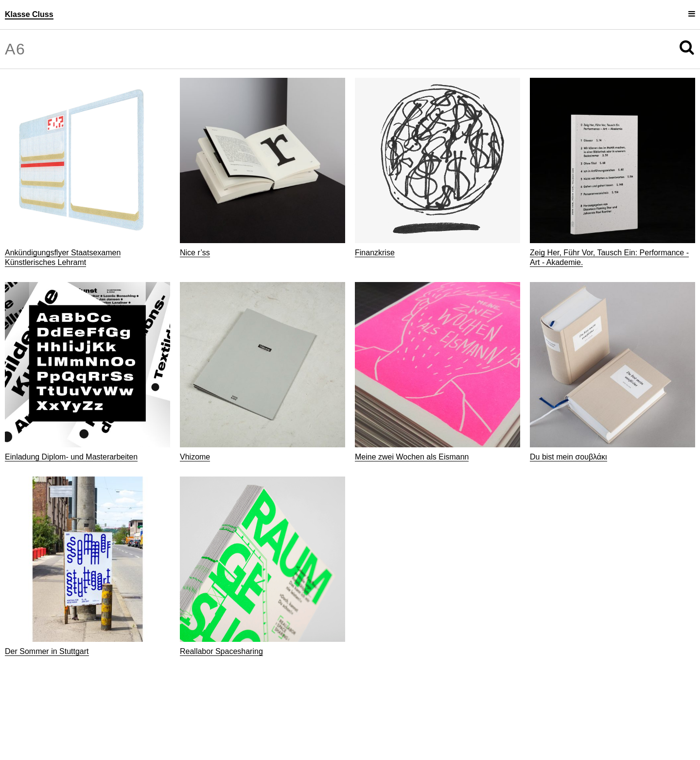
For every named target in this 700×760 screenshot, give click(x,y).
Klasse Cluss (29, 14)
